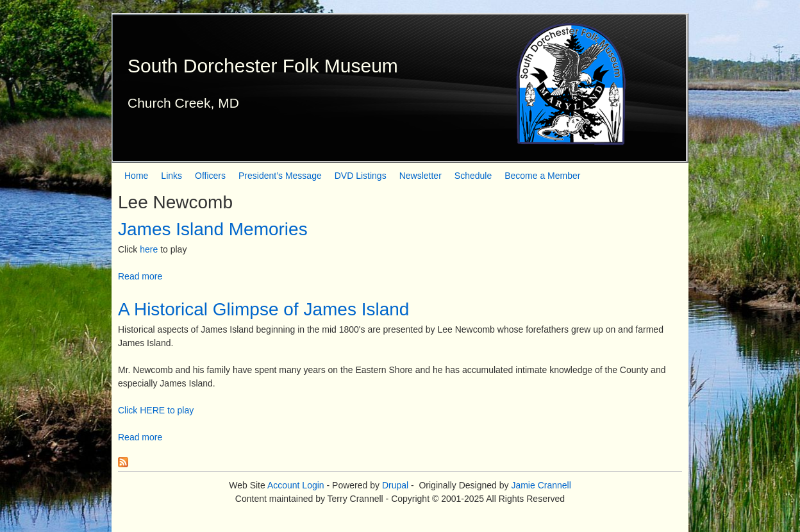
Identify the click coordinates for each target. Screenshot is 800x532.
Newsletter (421, 176)
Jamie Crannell (541, 485)
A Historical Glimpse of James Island (263, 309)
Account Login (296, 485)
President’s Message (280, 176)
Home (136, 176)
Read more (140, 276)
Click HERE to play (156, 410)
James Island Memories (213, 229)
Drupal (395, 485)
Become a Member (542, 176)
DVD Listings (361, 176)
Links (171, 176)
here (149, 249)
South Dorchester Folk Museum (263, 66)
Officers (210, 176)
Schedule (473, 176)
